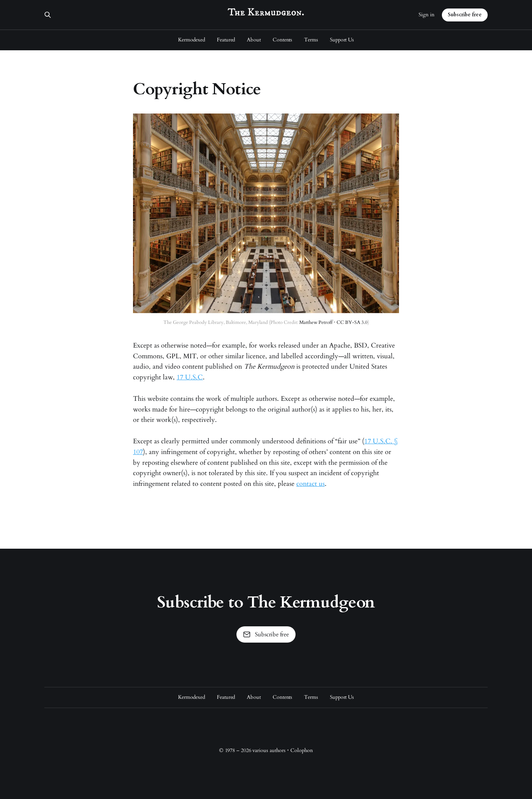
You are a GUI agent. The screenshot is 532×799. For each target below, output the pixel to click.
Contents (282, 40)
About (254, 40)
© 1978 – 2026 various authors (253, 750)
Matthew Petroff (316, 322)
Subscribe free (465, 15)
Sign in (427, 15)
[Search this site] (48, 15)
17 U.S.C (190, 377)
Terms (311, 40)
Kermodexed (192, 40)
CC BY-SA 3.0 (352, 322)
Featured (226, 40)
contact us (311, 484)
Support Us (342, 40)
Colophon (302, 750)
